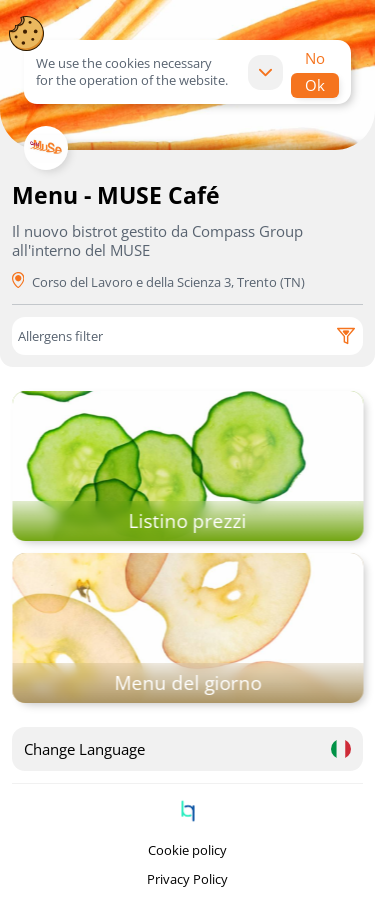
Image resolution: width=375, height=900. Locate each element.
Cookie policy (187, 850)
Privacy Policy (187, 879)
